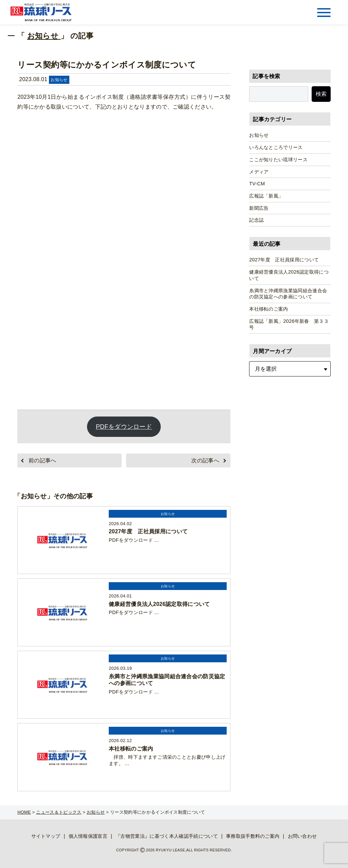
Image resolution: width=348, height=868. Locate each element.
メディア (259, 172)
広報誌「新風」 (266, 196)
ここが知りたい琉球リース (278, 160)
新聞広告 (259, 208)
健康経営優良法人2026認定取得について (289, 275)
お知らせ (44, 36)
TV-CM (257, 184)
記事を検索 (266, 76)
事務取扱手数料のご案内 (253, 836)
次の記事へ (205, 460)
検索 (321, 94)
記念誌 (256, 220)
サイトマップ (46, 836)
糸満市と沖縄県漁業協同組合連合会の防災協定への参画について (288, 294)
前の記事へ (42, 460)
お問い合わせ (302, 836)
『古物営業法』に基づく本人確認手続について (167, 836)
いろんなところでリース (276, 147)
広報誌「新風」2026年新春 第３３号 (289, 324)
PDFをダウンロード (124, 427)
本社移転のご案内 (269, 309)
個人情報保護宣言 (88, 836)
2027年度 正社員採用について (284, 260)
